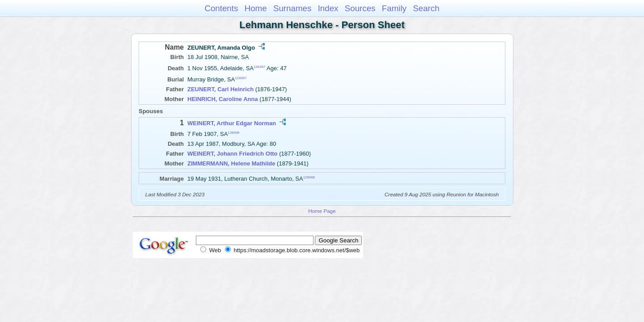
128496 (233, 133)
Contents (221, 8)
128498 (309, 177)
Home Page (322, 211)
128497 (259, 67)
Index (328, 8)
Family (394, 8)
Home (256, 8)
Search (426, 8)
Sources (360, 8)
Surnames (292, 8)
